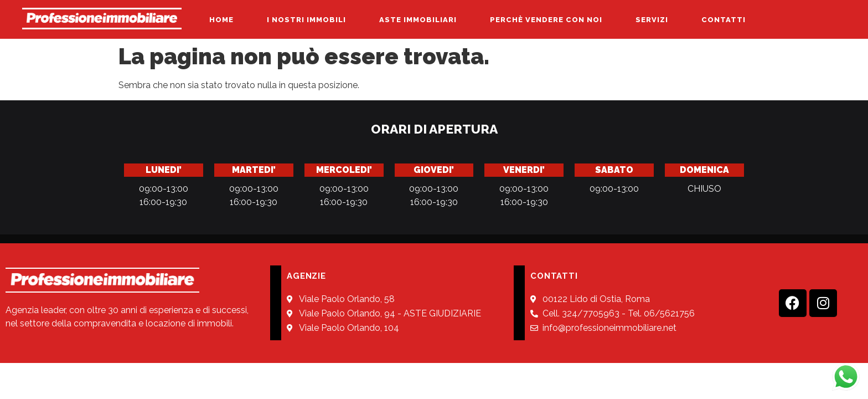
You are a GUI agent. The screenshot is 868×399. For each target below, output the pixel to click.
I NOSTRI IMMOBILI (306, 20)
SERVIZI (652, 20)
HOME (221, 20)
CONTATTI (724, 20)
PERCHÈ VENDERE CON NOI (546, 20)
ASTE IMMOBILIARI (418, 20)
